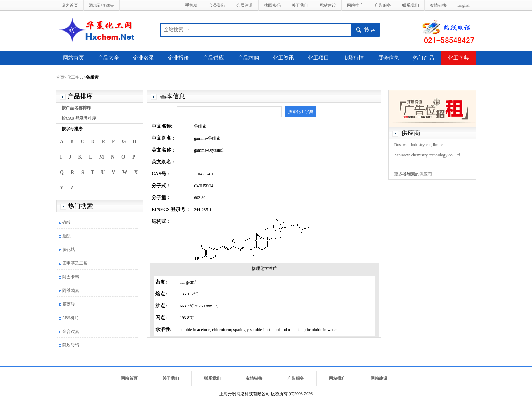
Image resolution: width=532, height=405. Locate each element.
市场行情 (353, 58)
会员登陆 (217, 5)
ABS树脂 (70, 318)
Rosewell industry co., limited (419, 145)
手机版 (191, 5)
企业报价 (178, 58)
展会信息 (388, 58)
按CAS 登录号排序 (79, 118)
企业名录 (143, 58)
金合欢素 (71, 331)
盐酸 (66, 236)
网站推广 (355, 5)
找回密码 (272, 5)
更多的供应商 (413, 174)
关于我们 (300, 5)
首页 (60, 77)
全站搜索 (174, 30)
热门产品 (423, 58)
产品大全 (108, 58)
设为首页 (70, 5)
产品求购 (248, 58)
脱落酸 (69, 304)
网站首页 (73, 58)
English (464, 5)
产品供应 (213, 58)
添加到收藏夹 (101, 5)
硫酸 (66, 222)
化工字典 (458, 58)
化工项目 (318, 58)
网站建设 (328, 5)
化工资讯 (283, 58)
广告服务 (383, 5)
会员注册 (245, 5)
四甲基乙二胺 (75, 263)
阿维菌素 (71, 291)
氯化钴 (69, 250)
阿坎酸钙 (71, 345)
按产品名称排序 (76, 108)
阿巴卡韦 (71, 277)
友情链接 (438, 5)
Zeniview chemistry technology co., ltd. (428, 155)
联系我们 (411, 5)
